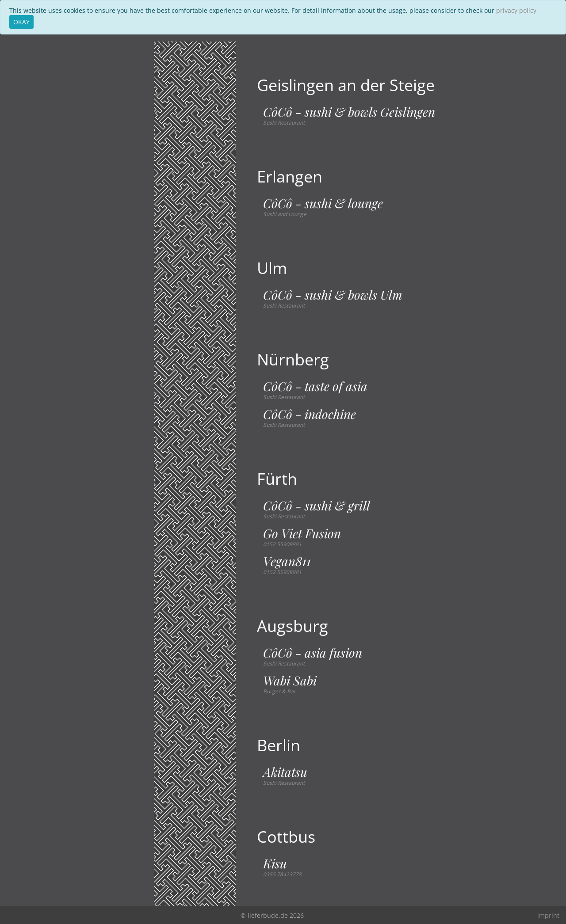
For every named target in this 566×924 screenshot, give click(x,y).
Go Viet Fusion (302, 533)
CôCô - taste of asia (315, 386)
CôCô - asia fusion (313, 653)
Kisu (275, 863)
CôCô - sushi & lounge (323, 203)
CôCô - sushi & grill (317, 506)
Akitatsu (285, 772)
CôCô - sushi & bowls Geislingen (349, 112)
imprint (548, 915)
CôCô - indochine (310, 414)
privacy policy (516, 10)
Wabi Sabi (290, 681)
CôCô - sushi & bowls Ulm (333, 295)
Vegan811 (287, 561)
